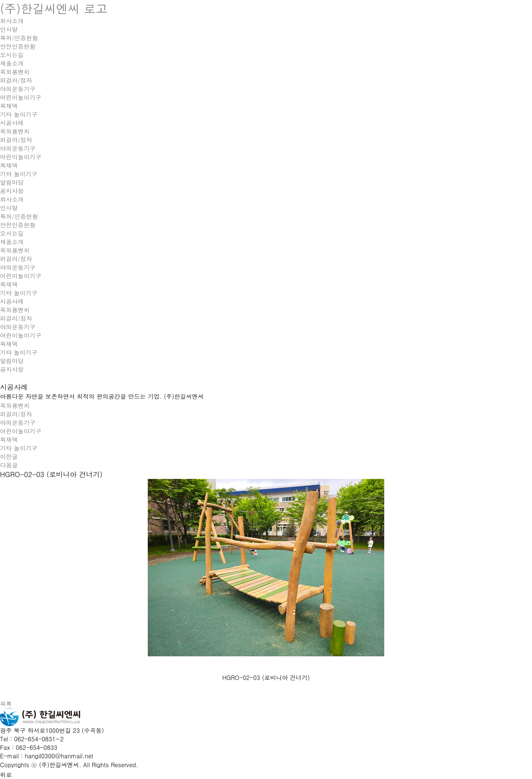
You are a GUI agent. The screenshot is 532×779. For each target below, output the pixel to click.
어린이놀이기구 (21, 97)
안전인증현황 (18, 46)
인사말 (9, 29)
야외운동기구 (18, 89)
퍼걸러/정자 (16, 80)
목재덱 (9, 106)
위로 (6, 775)
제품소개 (12, 63)
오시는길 (12, 55)
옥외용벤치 (15, 72)
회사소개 (12, 21)
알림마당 (12, 182)
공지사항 (12, 191)
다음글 (9, 465)
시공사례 (12, 123)
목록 (6, 704)
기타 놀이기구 (19, 114)
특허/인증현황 (19, 38)
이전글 (9, 457)
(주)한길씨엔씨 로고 (54, 8)
